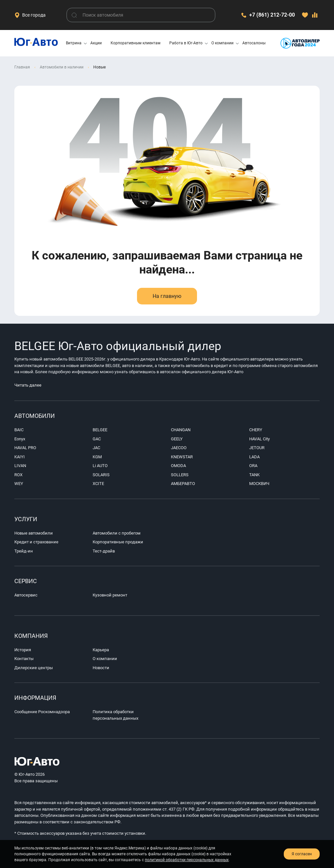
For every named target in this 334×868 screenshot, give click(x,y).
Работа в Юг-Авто (186, 43)
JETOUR (257, 448)
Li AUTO (100, 466)
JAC (96, 448)
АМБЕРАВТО (183, 484)
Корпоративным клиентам (136, 43)
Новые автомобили (34, 533)
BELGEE (100, 430)
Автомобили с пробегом (117, 533)
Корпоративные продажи (118, 542)
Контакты (24, 659)
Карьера (101, 650)
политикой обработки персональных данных (187, 860)
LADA (254, 457)
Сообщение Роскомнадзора (42, 712)
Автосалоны (254, 43)
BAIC (19, 430)
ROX (18, 475)
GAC (97, 439)
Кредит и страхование (36, 542)
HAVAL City (259, 439)
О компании (222, 43)
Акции (96, 43)
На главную (167, 296)
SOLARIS (101, 475)
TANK (254, 475)
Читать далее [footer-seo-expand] (35, 385)
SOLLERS (180, 475)
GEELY (177, 439)
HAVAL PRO (25, 448)
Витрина (74, 43)
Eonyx (20, 439)
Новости (101, 668)
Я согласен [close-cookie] (302, 854)
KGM (97, 457)
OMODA (178, 466)
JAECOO (179, 448)
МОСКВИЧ (259, 484)
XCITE (98, 484)
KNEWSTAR (182, 457)
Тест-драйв (104, 551)
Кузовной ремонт (110, 595)
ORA (253, 466)
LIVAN (20, 466)
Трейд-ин (24, 551)
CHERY (256, 430)
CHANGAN (181, 430)
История (23, 650)
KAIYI (20, 457)
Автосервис (26, 595)
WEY (19, 484)
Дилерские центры (34, 668)
